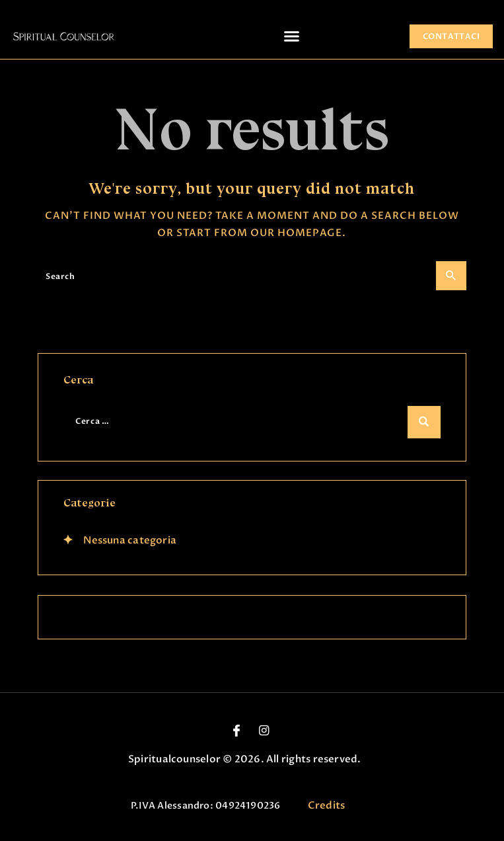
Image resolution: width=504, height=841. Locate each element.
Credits (327, 805)
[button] (292, 36)
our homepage (296, 233)
